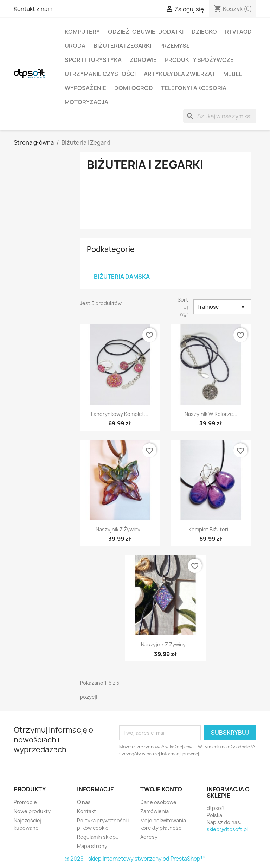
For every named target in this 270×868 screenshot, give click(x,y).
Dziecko (204, 32)
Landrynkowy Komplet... (120, 414)
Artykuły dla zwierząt (179, 74)
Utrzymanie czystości (100, 74)
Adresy (149, 837)
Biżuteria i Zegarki (122, 46)
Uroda (75, 46)
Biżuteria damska (122, 277)
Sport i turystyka (93, 60)
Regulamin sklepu (98, 837)
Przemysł (174, 46)
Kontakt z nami (34, 9)
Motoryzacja (86, 102)
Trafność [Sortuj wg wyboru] (222, 307)
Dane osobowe (158, 802)
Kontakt (86, 811)
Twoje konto (161, 789)
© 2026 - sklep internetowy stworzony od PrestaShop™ (135, 859)
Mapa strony (92, 846)
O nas (84, 802)
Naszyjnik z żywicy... (120, 529)
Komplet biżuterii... (211, 529)
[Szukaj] (220, 116)
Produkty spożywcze (199, 60)
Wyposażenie (85, 88)
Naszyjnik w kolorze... (211, 414)
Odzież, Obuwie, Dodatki (146, 32)
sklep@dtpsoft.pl (227, 829)
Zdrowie (143, 60)
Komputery (82, 32)
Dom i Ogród (134, 88)
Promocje (25, 802)
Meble (233, 74)
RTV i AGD (238, 32)
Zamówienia (155, 811)
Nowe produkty (32, 811)
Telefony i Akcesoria (194, 88)
